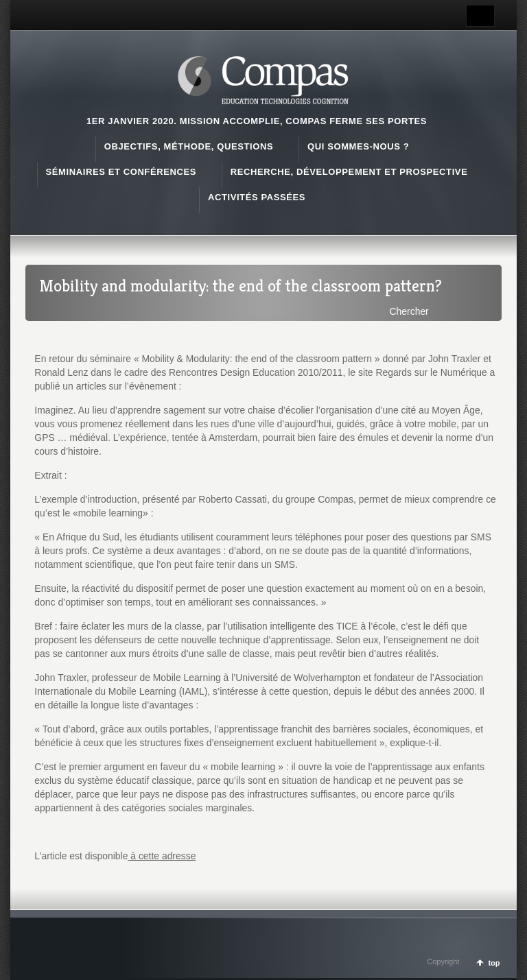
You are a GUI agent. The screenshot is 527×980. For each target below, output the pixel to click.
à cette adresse (162, 856)
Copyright (443, 961)
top (494, 963)
